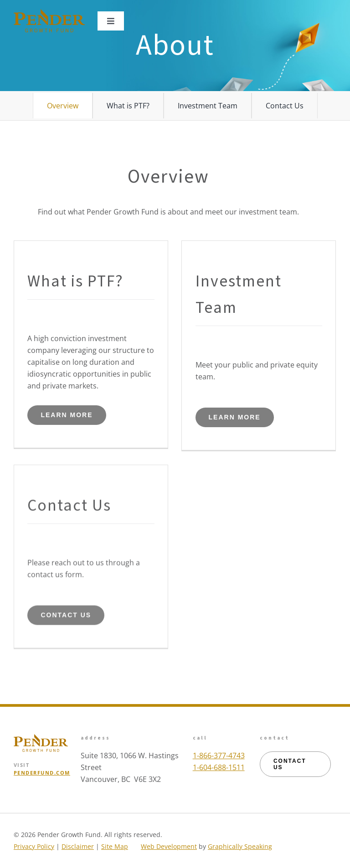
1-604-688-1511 (219, 767)
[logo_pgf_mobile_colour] (49, 13)
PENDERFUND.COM (42, 773)
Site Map (115, 846)
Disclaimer (78, 846)
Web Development (169, 846)
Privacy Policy (34, 846)
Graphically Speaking (240, 846)
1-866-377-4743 (219, 756)
